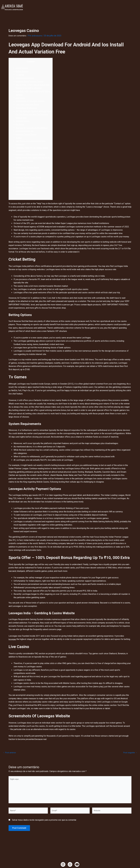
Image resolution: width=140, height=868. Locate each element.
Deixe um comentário (18, 36)
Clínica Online (44, 4)
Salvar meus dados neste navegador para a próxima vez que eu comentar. (44, 830)
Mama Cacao (88, 10)
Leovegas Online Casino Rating (29, 184)
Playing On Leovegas (25, 194)
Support (19, 141)
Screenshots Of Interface (27, 108)
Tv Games (20, 75)
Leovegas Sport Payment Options (31, 81)
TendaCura (78, 4)
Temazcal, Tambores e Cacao (65, 10)
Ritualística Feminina (97, 4)
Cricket (19, 171)
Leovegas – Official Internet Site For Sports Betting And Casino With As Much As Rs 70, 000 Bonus (32, 164)
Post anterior (10, 759)
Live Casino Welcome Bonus (28, 105)
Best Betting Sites (24, 181)
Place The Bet (22, 187)
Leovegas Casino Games (27, 138)
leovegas (13, 646)
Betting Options (23, 71)
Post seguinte (130, 759)
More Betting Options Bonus (28, 174)
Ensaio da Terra (118, 4)
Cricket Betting (22, 68)
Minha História (62, 4)
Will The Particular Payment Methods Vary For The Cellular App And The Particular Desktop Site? (32, 115)
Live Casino (21, 98)
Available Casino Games (26, 191)
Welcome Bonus (23, 121)
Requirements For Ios (25, 134)
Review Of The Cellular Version (29, 177)
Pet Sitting (20, 124)
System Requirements (26, 78)
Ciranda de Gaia (105, 10)
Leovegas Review (24, 158)
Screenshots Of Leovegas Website (31, 101)
